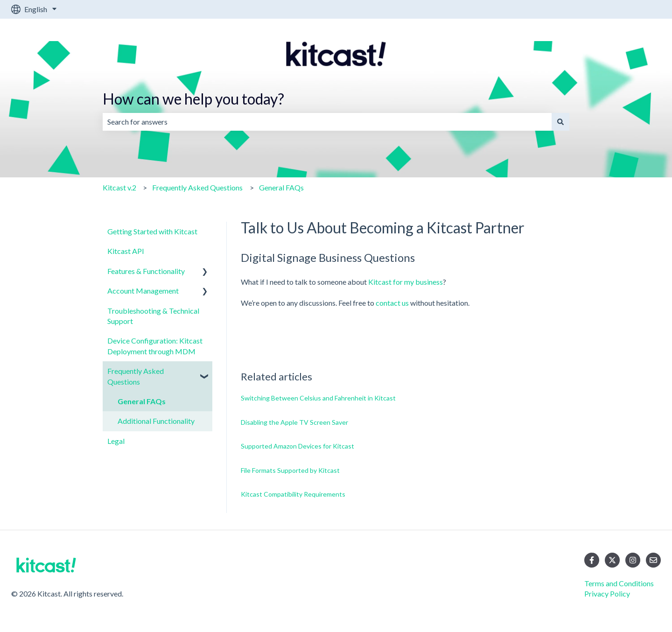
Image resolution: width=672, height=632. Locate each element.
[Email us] (653, 560)
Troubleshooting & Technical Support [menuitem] (153, 316)
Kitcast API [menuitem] (126, 251)
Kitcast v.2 (119, 187)
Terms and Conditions (619, 583)
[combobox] (327, 122)
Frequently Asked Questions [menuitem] (136, 376)
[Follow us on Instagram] (633, 560)
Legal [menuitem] (116, 441)
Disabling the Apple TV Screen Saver (294, 422)
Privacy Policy (607, 593)
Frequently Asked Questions (197, 187)
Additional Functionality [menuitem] (156, 421)
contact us (392, 303)
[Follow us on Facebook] (592, 560)
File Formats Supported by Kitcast (290, 470)
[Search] (560, 122)
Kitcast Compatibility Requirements (293, 494)
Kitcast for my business (406, 282)
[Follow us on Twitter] (612, 560)
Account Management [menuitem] (143, 291)
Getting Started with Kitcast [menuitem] (152, 231)
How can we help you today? (193, 99)
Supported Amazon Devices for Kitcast (297, 446)
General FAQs (281, 187)
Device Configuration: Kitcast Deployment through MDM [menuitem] (155, 346)
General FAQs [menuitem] (142, 401)
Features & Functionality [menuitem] (146, 271)
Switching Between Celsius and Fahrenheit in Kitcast (318, 398)
